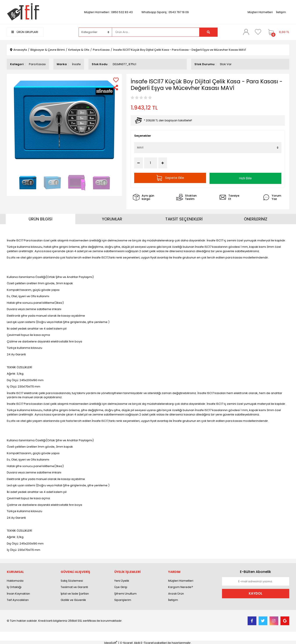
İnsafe (76, 64)
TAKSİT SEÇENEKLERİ (184, 218)
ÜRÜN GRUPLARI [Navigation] (25, 32)
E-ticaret (127, 642)
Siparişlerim (123, 599)
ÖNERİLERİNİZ (256, 218)
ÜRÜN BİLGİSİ (41, 218)
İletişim (281, 12)
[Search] (156, 32)
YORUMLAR (112, 218)
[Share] (116, 88)
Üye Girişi (121, 586)
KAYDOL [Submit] (255, 593)
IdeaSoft (111, 642)
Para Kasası (37, 64)
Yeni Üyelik (122, 580)
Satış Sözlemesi (72, 580)
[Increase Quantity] (163, 163)
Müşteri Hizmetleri (260, 12)
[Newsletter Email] (256, 580)
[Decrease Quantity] (139, 163)
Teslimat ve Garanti (74, 586)
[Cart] (277, 32)
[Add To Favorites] (116, 80)
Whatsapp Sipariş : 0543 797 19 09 (165, 12)
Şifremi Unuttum (125, 593)
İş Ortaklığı (14, 586)
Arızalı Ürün (176, 593)
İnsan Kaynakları (18, 593)
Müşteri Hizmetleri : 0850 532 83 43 (108, 12)
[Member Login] (246, 32)
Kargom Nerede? (181, 586)
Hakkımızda (15, 580)
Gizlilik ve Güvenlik (73, 599)
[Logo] (23, 12)
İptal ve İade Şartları (75, 593)
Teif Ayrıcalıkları (18, 599)
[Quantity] (151, 163)
